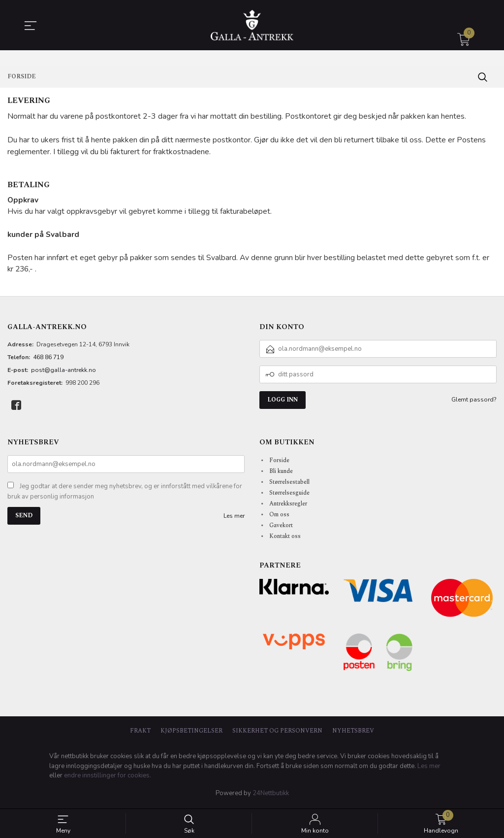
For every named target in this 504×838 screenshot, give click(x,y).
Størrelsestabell (289, 484)
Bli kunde (281, 473)
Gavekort (281, 527)
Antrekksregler (288, 506)
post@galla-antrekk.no (63, 372)
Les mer (234, 518)
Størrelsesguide (289, 495)
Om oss (279, 517)
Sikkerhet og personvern (277, 734)
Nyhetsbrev (353, 734)
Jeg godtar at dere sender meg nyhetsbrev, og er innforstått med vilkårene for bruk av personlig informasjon (125, 494)
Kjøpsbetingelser (191, 734)
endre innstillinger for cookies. (108, 778)
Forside (279, 462)
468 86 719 (48, 360)
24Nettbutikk (271, 795)
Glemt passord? (474, 402)
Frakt (140, 734)
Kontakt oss (285, 538)
